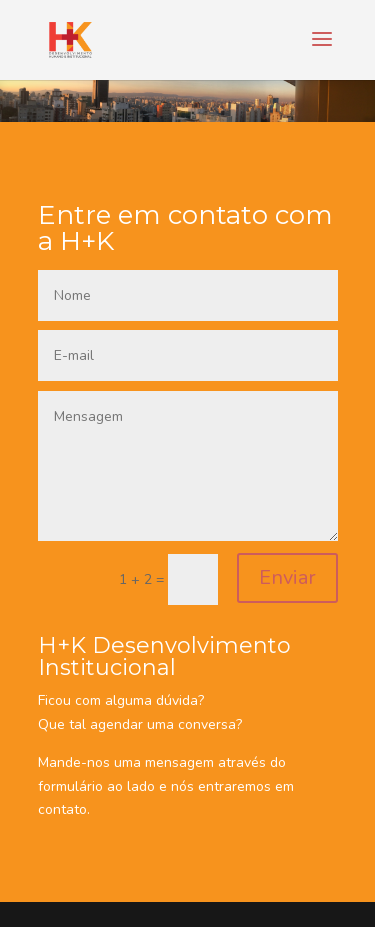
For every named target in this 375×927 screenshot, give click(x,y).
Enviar (287, 577)
